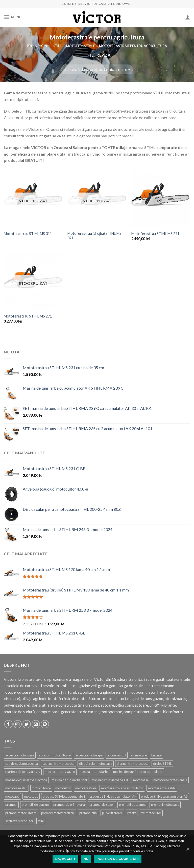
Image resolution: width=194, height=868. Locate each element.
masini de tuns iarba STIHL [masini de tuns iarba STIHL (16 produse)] (110, 780)
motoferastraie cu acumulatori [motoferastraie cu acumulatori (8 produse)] (122, 788)
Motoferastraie (81, 46)
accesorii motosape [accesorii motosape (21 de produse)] (89, 755)
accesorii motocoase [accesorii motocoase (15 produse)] (20, 755)
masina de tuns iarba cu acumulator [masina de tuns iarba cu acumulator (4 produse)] (138, 772)
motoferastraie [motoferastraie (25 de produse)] (86, 788)
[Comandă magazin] (97, 69)
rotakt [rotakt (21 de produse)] (132, 813)
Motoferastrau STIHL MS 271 (155, 234)
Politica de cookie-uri (118, 859)
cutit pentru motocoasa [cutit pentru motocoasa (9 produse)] (58, 764)
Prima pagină (38, 46)
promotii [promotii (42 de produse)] (11, 805)
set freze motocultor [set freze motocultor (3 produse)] (19, 821)
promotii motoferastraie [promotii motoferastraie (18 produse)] (58, 813)
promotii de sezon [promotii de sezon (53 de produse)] (102, 805)
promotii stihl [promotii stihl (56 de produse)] (88, 813)
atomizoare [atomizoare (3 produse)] (139, 755)
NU (86, 859)
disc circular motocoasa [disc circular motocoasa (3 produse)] (96, 764)
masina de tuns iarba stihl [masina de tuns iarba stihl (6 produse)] (69, 780)
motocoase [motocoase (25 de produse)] (141, 780)
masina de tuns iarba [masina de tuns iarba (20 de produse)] (94, 772)
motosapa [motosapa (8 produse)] (12, 796)
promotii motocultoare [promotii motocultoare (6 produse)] (21, 813)
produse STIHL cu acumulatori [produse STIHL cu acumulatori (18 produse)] (64, 796)
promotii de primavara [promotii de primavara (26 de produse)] (69, 805)
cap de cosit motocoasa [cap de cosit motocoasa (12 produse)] (22, 764)
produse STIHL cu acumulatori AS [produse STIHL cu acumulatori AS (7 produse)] (164, 796)
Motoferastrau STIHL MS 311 (28, 234)
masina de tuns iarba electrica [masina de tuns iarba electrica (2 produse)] (26, 780)
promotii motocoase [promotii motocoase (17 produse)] (165, 805)
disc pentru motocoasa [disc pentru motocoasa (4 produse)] (133, 764)
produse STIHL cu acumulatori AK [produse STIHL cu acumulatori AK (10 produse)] (113, 796)
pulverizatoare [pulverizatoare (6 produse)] (112, 813)
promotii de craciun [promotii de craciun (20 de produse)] (35, 805)
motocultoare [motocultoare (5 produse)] (41, 788)
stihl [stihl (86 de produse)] (41, 821)
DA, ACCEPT (65, 859)
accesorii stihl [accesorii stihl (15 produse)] (117, 755)
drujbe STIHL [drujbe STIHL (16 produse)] (162, 764)
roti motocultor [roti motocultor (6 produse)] (151, 813)
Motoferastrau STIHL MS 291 (28, 316)
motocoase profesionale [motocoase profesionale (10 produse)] (170, 780)
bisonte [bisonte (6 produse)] (156, 755)
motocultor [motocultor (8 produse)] (63, 788)
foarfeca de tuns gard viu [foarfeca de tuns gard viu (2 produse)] (23, 772)
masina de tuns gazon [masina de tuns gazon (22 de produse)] (60, 772)
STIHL (58, 46)
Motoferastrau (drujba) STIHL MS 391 (94, 236)
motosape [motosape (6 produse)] (31, 796)
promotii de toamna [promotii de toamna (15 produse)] (133, 805)
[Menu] (13, 17)
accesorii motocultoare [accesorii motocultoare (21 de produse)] (55, 755)
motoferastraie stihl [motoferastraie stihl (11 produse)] (162, 788)
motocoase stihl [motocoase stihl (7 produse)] (16, 788)
